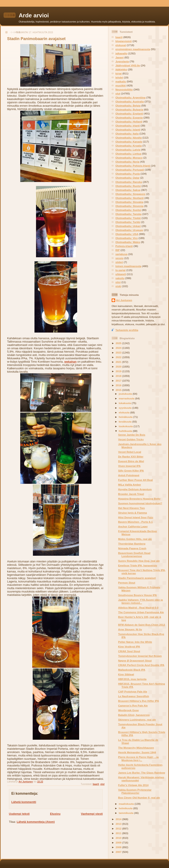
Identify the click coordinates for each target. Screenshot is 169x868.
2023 (119, 352)
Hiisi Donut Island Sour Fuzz (136, 517)
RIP (118, 250)
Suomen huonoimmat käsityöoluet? (140, 503)
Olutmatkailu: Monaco (129, 158)
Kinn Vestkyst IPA (129, 646)
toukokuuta (126, 426)
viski (118, 286)
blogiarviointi (124, 41)
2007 (119, 852)
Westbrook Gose (128, 710)
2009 (119, 842)
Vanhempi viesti (92, 814)
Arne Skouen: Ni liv (130, 629)
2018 (119, 376)
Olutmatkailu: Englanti (129, 113)
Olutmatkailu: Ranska (129, 182)
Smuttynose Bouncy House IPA (137, 595)
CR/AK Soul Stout (129, 651)
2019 (119, 371)
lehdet (119, 77)
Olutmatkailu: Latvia (128, 150)
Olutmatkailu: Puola (128, 174)
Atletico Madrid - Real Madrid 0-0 (138, 608)
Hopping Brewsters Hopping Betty (139, 499)
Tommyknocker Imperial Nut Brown (140, 656)
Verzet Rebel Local (130, 452)
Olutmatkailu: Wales (128, 242)
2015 (119, 390)
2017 (119, 381)
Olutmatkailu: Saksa (128, 190)
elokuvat (121, 45)
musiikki (121, 85)
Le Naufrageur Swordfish (134, 696)
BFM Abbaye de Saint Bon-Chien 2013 (142, 625)
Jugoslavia (122, 61)
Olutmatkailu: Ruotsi (128, 186)
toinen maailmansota (128, 266)
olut (102, 784)
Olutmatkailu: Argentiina (130, 97)
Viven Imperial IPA (129, 466)
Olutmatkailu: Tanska (128, 214)
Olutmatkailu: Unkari (128, 226)
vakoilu (120, 278)
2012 (119, 828)
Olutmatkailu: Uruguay (129, 230)
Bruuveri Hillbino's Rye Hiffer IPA (139, 701)
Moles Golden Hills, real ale (135, 539)
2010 (119, 838)
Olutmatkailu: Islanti (128, 130)
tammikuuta (126, 813)
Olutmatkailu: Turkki (128, 222)
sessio (119, 258)
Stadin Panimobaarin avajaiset (137, 578)
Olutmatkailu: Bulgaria (129, 109)
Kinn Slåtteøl (126, 674)
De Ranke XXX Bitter (131, 456)
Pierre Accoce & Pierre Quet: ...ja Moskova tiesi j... (138, 759)
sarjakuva (121, 254)
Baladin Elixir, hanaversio (134, 715)
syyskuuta (125, 408)
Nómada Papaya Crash (132, 548)
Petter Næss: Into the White (135, 642)
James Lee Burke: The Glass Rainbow (142, 773)
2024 (119, 348)
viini (118, 282)
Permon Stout (127, 583)
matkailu (121, 81)
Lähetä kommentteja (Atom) (36, 822)
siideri (119, 262)
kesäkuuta (125, 422)
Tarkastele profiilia (127, 330)
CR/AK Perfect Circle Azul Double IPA (141, 665)
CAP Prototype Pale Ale (133, 691)
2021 (119, 362)
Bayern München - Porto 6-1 (135, 522)
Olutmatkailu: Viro (127, 238)
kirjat (119, 73)
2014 (119, 819)
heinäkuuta (126, 417)
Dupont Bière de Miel (131, 461)
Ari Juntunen (124, 300)
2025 (119, 343)
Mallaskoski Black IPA (132, 670)
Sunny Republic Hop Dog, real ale (139, 561)
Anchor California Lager (133, 526)
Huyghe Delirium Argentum (135, 489)
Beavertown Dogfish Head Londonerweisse (134, 554)
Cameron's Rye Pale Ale (133, 706)
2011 (119, 833)
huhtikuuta (126, 431)
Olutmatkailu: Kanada (129, 142)
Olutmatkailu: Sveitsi (128, 210)
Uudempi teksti (19, 814)
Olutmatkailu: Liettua (128, 154)
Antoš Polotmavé (129, 475)
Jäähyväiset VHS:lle (128, 65)
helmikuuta (126, 808)
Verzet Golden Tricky (131, 439)
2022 (119, 357)
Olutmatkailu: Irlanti (128, 126)
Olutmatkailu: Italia (127, 134)
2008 (119, 847)
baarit (96, 784)
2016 (119, 385)
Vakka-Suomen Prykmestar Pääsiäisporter (135, 791)
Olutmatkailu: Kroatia (129, 146)
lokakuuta (125, 403)
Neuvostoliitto (124, 89)
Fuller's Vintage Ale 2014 (133, 785)
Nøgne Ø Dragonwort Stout (135, 661)
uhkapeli (121, 274)
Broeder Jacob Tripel (131, 494)
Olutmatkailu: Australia (130, 101)
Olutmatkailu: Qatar (127, 178)
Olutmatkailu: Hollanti (129, 122)
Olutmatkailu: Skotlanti (130, 198)
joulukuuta (126, 394)
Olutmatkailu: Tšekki (128, 218)
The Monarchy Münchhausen (136, 748)
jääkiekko (121, 69)
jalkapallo (121, 53)
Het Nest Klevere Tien (131, 508)
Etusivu (55, 814)
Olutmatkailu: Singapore (130, 194)
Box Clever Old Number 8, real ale (139, 798)
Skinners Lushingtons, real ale (137, 720)
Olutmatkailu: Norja (127, 162)
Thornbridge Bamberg (132, 544)
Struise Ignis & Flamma (132, 513)
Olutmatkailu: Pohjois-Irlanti (133, 166)
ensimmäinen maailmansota (133, 49)
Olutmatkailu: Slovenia (129, 206)
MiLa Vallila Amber (130, 485)
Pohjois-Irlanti (124, 246)
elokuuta (124, 412)
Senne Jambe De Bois (132, 435)
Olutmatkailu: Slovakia (129, 202)
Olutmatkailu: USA (127, 234)
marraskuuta (127, 398)
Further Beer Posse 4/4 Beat (135, 480)
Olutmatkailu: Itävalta (129, 138)
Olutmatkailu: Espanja (129, 117)
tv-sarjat (120, 270)
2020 (119, 367)
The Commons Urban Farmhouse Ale (141, 612)
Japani (120, 57)
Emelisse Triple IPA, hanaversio (138, 565)
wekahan (70, 362)
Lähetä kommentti (24, 802)
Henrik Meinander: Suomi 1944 (137, 752)
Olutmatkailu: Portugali (130, 170)
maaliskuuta (127, 804)
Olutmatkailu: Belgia (128, 105)
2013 (119, 824)
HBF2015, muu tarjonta (132, 679)
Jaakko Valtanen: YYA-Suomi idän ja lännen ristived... (140, 601)
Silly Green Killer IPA (131, 471)
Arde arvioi (34, 15)
